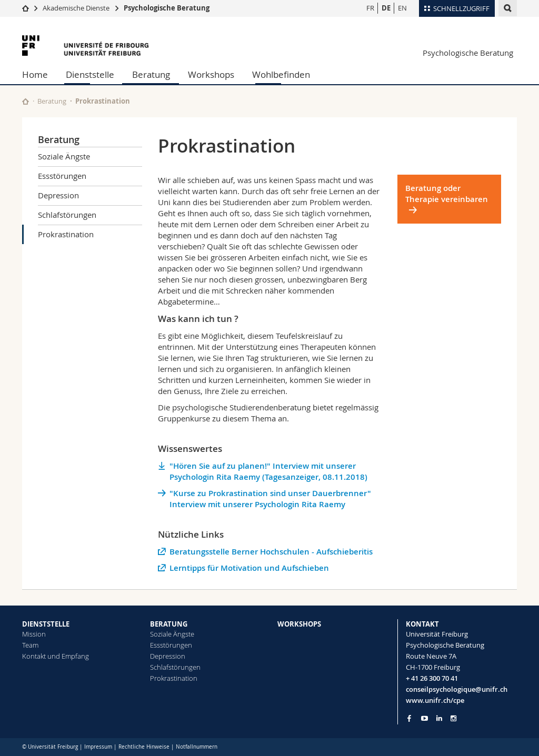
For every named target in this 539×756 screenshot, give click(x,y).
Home (35, 74)
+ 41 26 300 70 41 (432, 678)
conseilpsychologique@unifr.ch (457, 689)
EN (402, 8)
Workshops (211, 74)
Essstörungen (62, 176)
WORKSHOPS (299, 624)
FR (370, 8)
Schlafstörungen (67, 215)
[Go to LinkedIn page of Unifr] (439, 718)
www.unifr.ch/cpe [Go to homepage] (435, 700)
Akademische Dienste (76, 8)
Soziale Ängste (64, 156)
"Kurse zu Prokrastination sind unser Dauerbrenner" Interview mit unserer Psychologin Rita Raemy (270, 499)
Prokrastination (66, 234)
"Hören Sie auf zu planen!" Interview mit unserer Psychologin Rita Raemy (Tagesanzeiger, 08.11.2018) (268, 471)
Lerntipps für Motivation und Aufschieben (249, 568)
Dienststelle (90, 74)
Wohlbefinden (281, 74)
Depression (58, 195)
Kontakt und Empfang (56, 656)
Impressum (98, 747)
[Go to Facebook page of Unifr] (409, 718)
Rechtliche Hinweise (144, 747)
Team (30, 645)
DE (386, 8)
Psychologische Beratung (167, 8)
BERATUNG (169, 624)
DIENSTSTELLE (46, 624)
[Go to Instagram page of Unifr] (453, 718)
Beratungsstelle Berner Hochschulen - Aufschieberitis (271, 552)
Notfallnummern (197, 747)
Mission (34, 634)
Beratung (151, 74)
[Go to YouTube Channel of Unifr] (425, 718)
